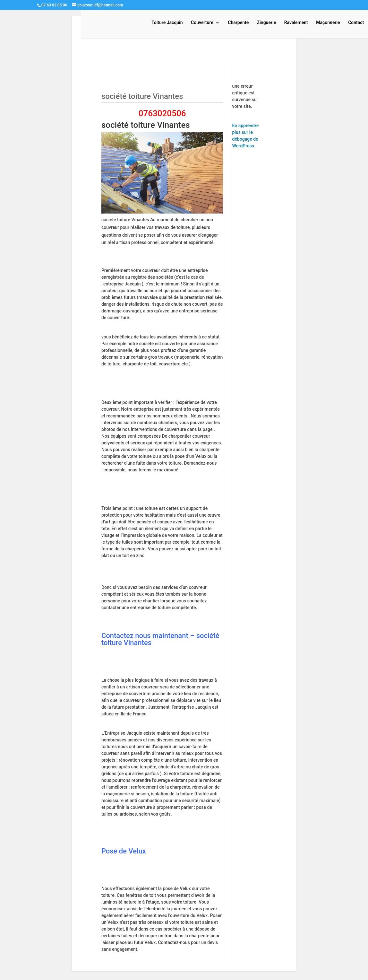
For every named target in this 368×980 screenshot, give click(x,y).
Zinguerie (266, 23)
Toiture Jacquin (167, 23)
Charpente (238, 23)
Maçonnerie (328, 23)
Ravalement (296, 23)
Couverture (202, 23)
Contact (356, 23)
